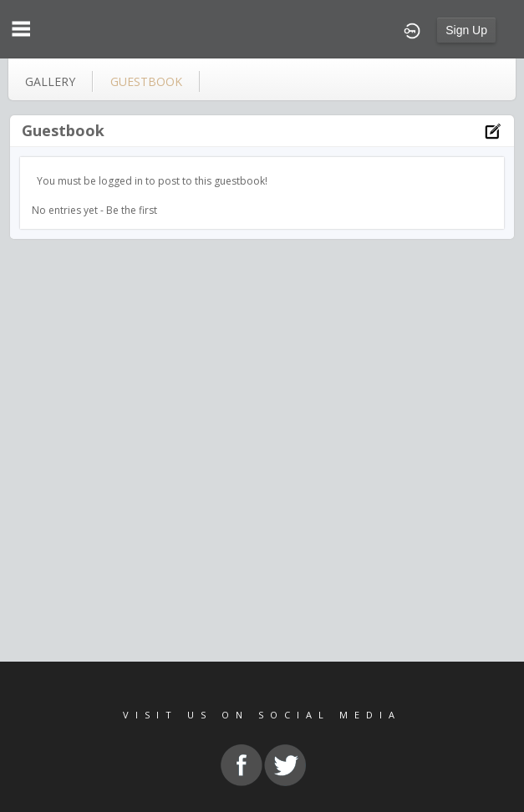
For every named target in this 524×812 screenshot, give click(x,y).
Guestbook (63, 130)
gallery (50, 81)
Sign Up (466, 30)
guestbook (146, 81)
